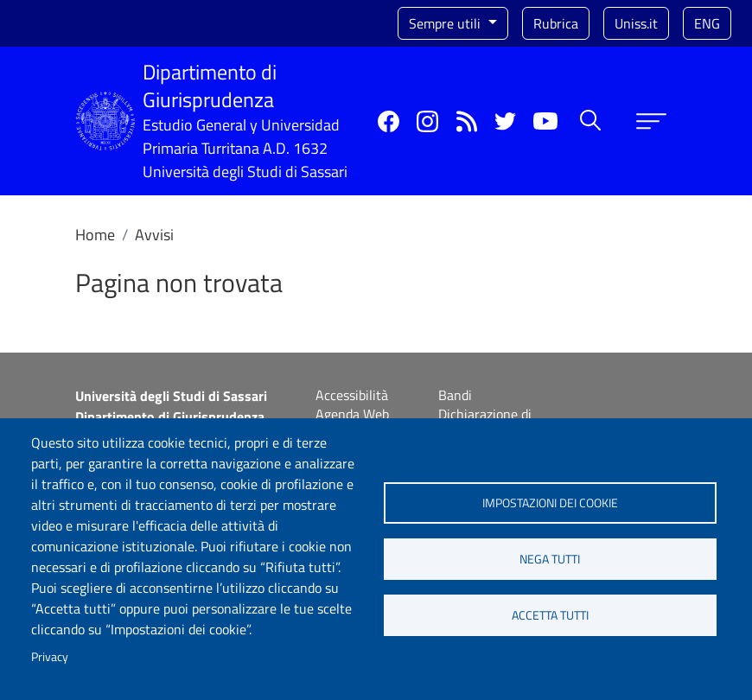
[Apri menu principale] (651, 121)
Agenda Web (352, 414)
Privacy (50, 657)
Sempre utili (446, 23)
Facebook (389, 121)
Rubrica (556, 23)
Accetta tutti (550, 615)
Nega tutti (550, 559)
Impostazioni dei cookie (550, 503)
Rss (466, 121)
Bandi (455, 395)
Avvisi (154, 235)
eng (707, 23)
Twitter (505, 121)
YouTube (545, 121)
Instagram (427, 121)
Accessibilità (352, 395)
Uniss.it (636, 23)
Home (95, 235)
